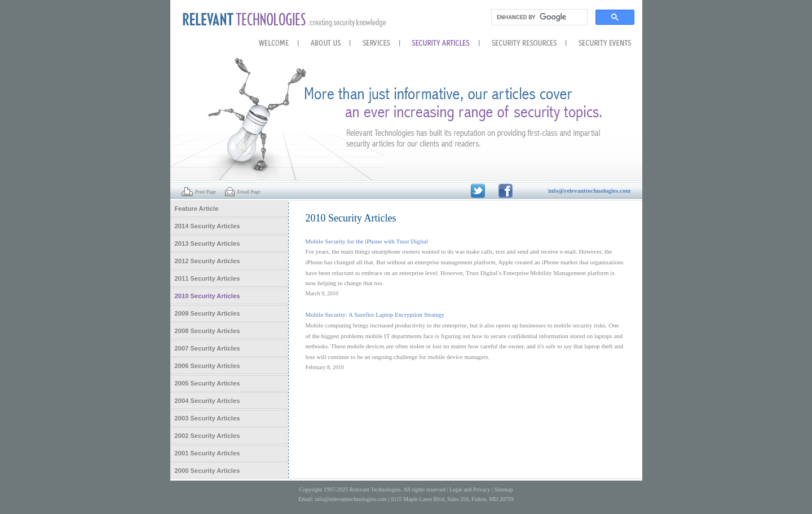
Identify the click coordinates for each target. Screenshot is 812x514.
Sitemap (503, 489)
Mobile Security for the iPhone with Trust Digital (367, 241)
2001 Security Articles (208, 453)
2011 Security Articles (208, 278)
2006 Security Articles (208, 366)
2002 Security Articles (208, 436)
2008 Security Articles (208, 331)
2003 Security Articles (208, 418)
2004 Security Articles (208, 401)
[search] (538, 17)
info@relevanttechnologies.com (351, 499)
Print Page (199, 192)
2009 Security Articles (208, 313)
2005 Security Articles (208, 383)
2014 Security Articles (208, 226)
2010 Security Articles (208, 296)
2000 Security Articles (208, 471)
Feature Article (197, 209)
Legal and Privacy (470, 489)
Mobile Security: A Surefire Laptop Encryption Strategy (375, 314)
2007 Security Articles (208, 348)
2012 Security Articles (208, 261)
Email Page (243, 192)
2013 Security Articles (208, 243)
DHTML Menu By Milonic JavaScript (69, 509)
